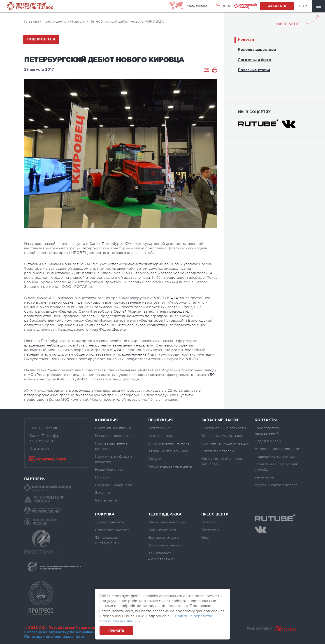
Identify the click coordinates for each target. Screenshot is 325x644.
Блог (206, 538)
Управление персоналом (277, 449)
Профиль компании (113, 428)
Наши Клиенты (109, 470)
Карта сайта (106, 500)
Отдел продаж (268, 441)
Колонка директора (257, 50)
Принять (116, 631)
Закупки (102, 493)
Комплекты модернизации (225, 443)
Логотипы (210, 530)
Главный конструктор (275, 457)
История (103, 477)
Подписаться (41, 39)
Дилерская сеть (109, 522)
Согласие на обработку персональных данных (68, 632)
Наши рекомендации (167, 522)
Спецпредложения (112, 530)
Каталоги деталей (218, 451)
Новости (246, 40)
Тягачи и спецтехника (168, 451)
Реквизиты (264, 477)
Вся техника (159, 428)
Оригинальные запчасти (224, 428)
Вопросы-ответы (164, 538)
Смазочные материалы (222, 436)
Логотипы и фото (254, 60)
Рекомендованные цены (170, 466)
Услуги (155, 459)
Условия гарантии (165, 545)
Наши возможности (113, 436)
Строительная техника (169, 443)
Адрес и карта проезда (276, 485)
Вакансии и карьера (114, 485)
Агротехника (160, 436)
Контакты (39, 449)
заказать (277, 6)
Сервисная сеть (163, 530)
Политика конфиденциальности (54, 637)
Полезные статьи (254, 70)
